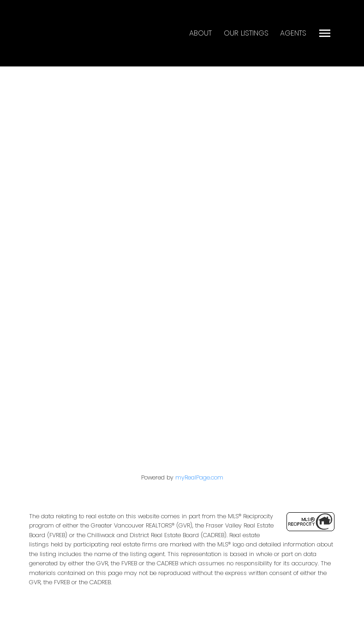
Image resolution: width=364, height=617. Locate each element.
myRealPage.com (199, 477)
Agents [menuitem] (293, 33)
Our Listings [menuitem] (246, 33)
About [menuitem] (200, 33)
